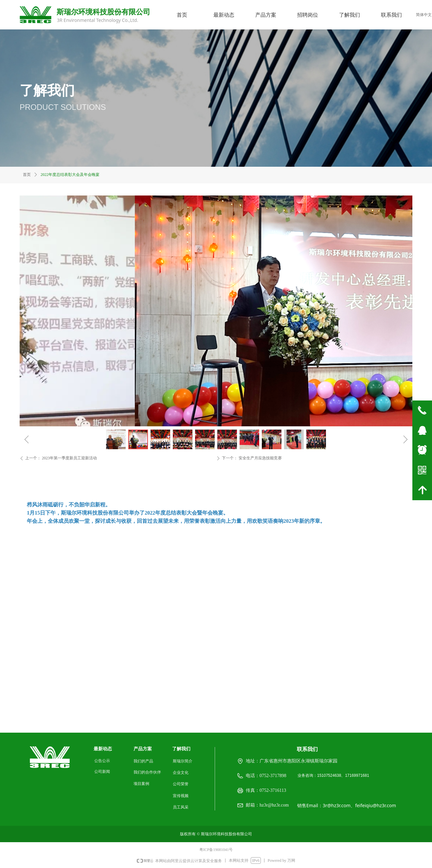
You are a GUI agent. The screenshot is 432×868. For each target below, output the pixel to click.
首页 (27, 175)
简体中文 (424, 15)
